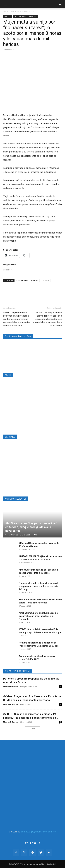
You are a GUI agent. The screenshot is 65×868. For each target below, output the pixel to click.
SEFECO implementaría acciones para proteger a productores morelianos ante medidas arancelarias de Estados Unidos (17, 319)
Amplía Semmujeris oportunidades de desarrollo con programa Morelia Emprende (38, 616)
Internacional (22, 280)
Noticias (35, 280)
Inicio (5, 12)
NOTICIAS (15, 12)
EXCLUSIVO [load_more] (33, 729)
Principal (45, 280)
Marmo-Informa (10, 686)
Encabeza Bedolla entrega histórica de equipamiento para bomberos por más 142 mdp (39, 586)
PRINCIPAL (33, 16)
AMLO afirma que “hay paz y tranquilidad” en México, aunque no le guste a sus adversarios (31, 527)
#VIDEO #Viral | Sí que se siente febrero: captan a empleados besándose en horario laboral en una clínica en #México (47, 319)
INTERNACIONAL (29, 12)
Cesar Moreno (12, 535)
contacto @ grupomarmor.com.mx (39, 832)
